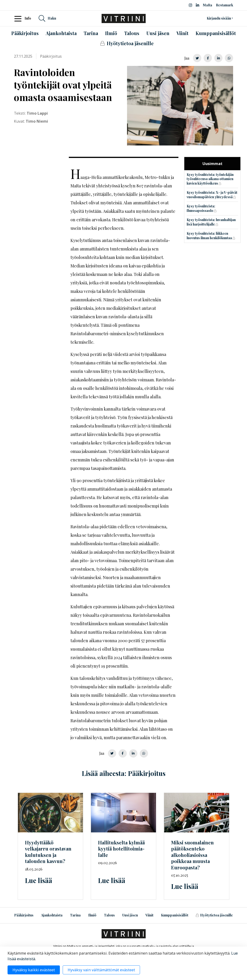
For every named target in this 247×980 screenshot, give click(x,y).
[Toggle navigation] (19, 18)
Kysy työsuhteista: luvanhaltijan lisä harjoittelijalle (211, 222)
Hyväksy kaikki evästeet (34, 970)
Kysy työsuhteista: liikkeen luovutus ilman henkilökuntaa (209, 236)
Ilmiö (92, 915)
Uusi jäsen (130, 915)
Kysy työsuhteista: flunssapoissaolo (201, 208)
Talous (109, 915)
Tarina (75, 915)
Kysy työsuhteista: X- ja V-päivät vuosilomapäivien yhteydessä (212, 195)
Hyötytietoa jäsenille (214, 915)
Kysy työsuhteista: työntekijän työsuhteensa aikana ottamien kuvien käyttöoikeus (210, 179)
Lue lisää (39, 880)
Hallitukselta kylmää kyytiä (121, 849)
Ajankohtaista (52, 915)
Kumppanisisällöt (175, 915)
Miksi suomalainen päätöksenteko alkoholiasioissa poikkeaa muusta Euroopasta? (192, 855)
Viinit (149, 915)
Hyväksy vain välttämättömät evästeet (101, 970)
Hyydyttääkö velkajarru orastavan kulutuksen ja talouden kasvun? (48, 852)
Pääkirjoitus (24, 915)
